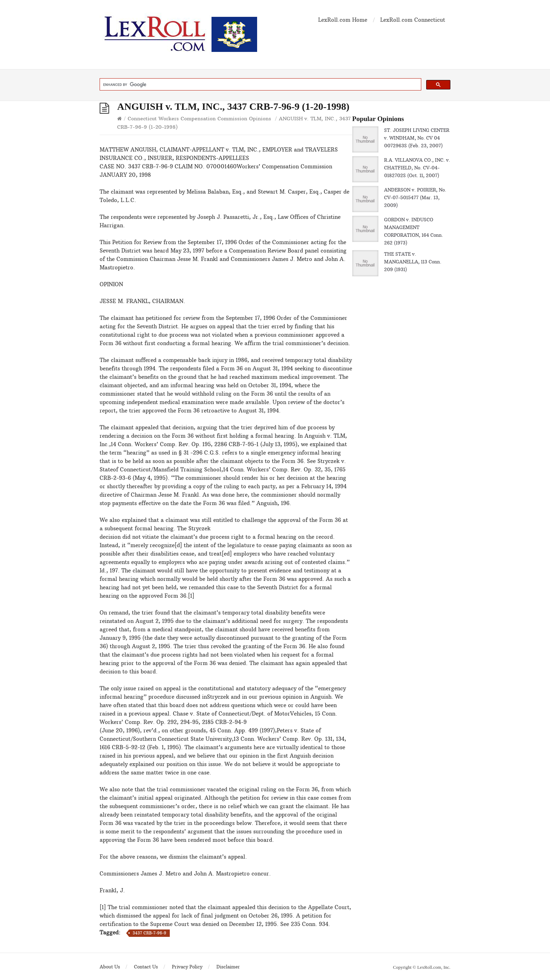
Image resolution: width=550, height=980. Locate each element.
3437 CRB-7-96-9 (149, 933)
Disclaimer (228, 967)
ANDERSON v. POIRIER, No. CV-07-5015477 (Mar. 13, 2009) (415, 197)
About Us (110, 967)
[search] (260, 85)
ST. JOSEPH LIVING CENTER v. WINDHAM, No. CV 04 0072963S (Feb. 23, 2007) (417, 138)
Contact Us (146, 967)
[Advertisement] (401, 459)
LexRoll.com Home (343, 20)
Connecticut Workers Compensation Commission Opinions (199, 119)
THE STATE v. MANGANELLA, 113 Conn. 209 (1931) (413, 262)
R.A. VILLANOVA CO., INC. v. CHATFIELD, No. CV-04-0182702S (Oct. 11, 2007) (417, 168)
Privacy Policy (187, 967)
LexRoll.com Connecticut (413, 20)
